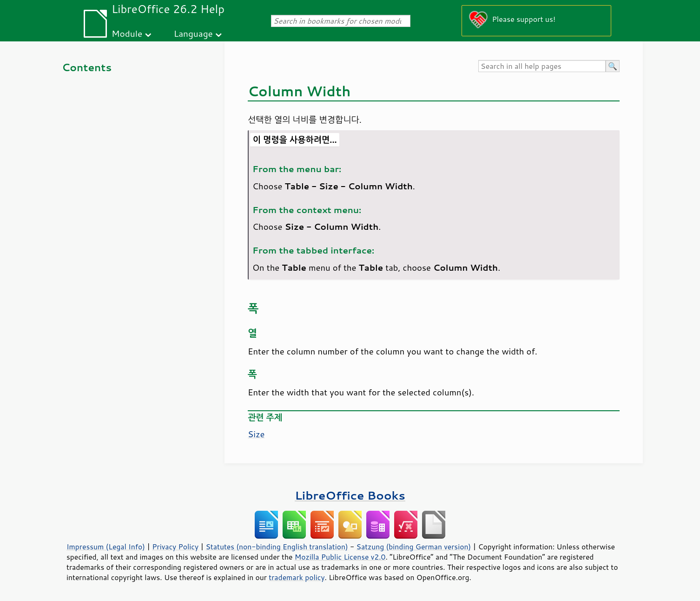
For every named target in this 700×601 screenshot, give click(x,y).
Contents (87, 67)
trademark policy (297, 577)
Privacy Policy (175, 547)
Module (127, 33)
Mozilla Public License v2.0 (340, 557)
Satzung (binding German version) (414, 547)
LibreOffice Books (350, 495)
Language (193, 33)
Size (256, 434)
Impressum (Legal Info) (106, 547)
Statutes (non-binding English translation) (277, 547)
